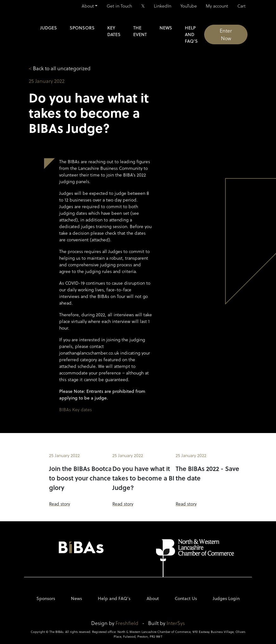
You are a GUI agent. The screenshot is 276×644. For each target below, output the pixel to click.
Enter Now (226, 34)
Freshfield (127, 623)
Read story (60, 504)
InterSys (176, 623)
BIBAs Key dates (75, 409)
